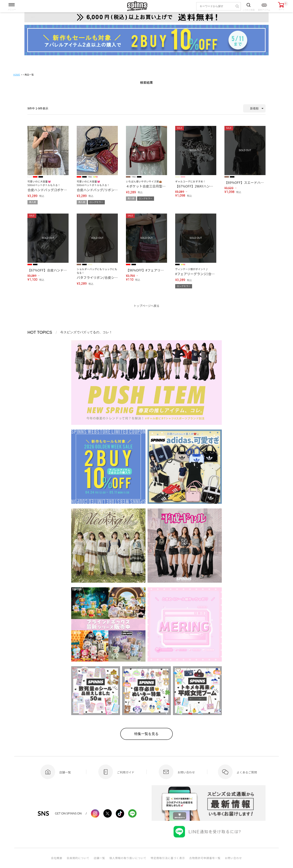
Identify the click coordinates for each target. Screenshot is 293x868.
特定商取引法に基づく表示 (168, 859)
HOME (17, 75)
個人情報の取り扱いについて (128, 859)
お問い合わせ (233, 859)
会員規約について (78, 859)
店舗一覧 (99, 859)
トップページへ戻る (147, 306)
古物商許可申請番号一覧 (205, 859)
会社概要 (57, 859)
